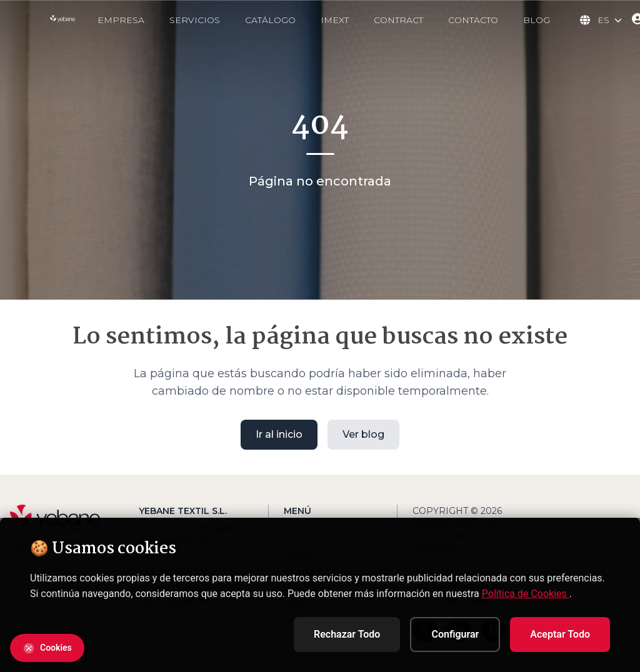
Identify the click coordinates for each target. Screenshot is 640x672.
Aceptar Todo (560, 634)
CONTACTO (473, 20)
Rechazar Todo (347, 634)
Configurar (455, 634)
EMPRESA (121, 20)
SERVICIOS (195, 20)
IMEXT (335, 20)
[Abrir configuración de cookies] (47, 648)
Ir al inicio (279, 434)
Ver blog (363, 434)
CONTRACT (398, 20)
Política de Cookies (526, 594)
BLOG (537, 20)
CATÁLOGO (270, 20)
